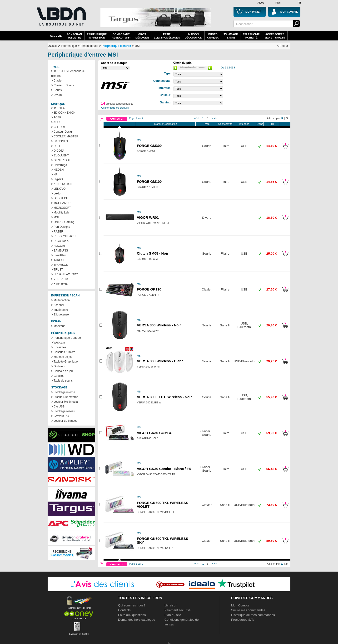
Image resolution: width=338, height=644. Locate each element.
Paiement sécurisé (178, 610)
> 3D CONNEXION (63, 113)
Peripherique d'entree (116, 46)
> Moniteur (58, 326)
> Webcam (58, 343)
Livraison (171, 605)
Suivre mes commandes (248, 610)
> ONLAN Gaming (63, 222)
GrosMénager (142, 36)
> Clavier (57, 81)
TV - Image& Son (231, 36)
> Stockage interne (63, 392)
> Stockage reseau (63, 411)
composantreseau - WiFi (121, 36)
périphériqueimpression (97, 36)
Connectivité (225, 124)
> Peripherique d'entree (66, 338)
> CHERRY (58, 127)
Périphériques (89, 46)
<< (195, 118)
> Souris (56, 90)
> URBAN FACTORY (65, 274)
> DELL (56, 146)
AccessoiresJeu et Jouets (275, 36)
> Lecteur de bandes (64, 421)
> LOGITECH (60, 198)
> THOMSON (60, 265)
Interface (244, 124)
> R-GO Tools (60, 241)
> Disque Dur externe (65, 397)
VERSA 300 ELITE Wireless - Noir (164, 397)
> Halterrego (59, 165)
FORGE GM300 (149, 146)
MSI (137, 46)
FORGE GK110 (149, 289)
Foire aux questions (132, 615)
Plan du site (173, 615)
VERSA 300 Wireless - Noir (159, 325)
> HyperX (57, 179)
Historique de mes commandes (253, 615)
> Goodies (58, 376)
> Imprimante (60, 310)
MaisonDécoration (193, 36)
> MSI (55, 217)
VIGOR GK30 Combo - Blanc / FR (164, 469)
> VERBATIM (60, 279)
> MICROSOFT (61, 208)
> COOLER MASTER (65, 136)
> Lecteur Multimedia (65, 402)
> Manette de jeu (62, 357)
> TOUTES (58, 108)
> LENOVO (58, 189)
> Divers (56, 95)
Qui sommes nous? (132, 605)
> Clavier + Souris (62, 85)
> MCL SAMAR (61, 203)
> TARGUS (58, 260)
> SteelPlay (58, 255)
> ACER (56, 117)
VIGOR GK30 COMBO (155, 433)
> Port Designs (61, 227)
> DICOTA (58, 151)
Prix (272, 124)
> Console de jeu (62, 371)
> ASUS (56, 122)
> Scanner (58, 305)
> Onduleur (58, 366)
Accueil (56, 36)
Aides (261, 3)
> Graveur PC (60, 416)
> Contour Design (62, 132)
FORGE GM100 (149, 182)
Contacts (124, 610)
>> (215, 118)
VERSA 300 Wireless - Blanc (160, 361)
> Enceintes (59, 347)
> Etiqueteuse (60, 315)
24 (287, 118)
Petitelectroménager (167, 36)
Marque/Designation (166, 124)
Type (207, 124)
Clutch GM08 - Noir (153, 253)
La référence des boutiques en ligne (61, 19)
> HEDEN (57, 170)
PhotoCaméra (213, 36)
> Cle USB (58, 407)
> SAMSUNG (60, 251)
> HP (54, 174)
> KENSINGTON (62, 184)
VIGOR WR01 (148, 218)
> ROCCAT (58, 246)
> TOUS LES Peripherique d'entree (68, 73)
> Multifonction (60, 300)
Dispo (260, 124)
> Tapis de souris (62, 381)
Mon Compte (240, 605)
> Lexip (56, 194)
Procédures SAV (243, 620)
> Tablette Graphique (65, 362)
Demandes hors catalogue (137, 620)
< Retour (283, 46)
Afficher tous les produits (115, 108)
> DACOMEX (60, 141)
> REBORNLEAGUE (64, 236)
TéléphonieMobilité (251, 36)
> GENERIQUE (61, 160)
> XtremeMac (60, 284)
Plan (278, 3)
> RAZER (57, 232)
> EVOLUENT (60, 155)
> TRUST (57, 270)
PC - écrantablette (74, 36)
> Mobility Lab (60, 213)
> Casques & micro (63, 352)
